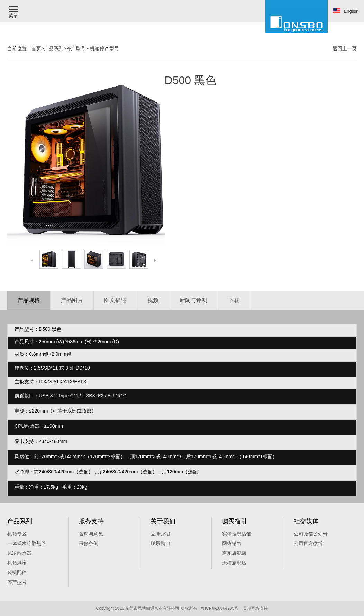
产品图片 (72, 300)
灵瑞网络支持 (255, 608)
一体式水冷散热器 (27, 543)
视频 (153, 300)
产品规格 (29, 300)
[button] (14, 11)
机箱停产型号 (104, 48)
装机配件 (17, 572)
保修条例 (89, 543)
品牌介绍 (160, 534)
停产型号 (76, 48)
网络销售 (232, 543)
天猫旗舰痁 (234, 563)
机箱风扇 (17, 563)
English (346, 11)
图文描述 (115, 300)
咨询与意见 (91, 534)
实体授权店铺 (237, 534)
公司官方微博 (308, 543)
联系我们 (160, 543)
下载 (234, 300)
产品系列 (54, 48)
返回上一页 (345, 48)
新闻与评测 (193, 300)
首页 (36, 48)
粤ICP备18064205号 (220, 608)
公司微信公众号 (311, 534)
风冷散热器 (19, 553)
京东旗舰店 (234, 553)
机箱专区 (17, 534)
